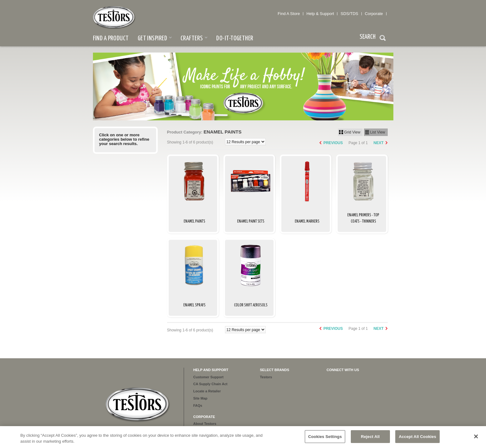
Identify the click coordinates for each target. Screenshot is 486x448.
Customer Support (209, 377)
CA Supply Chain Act (210, 384)
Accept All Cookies (417, 439)
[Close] (476, 439)
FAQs (198, 405)
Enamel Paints (194, 221)
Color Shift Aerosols (251, 305)
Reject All (370, 439)
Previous (333, 143)
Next (378, 143)
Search (383, 39)
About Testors (205, 424)
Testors (266, 377)
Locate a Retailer (207, 391)
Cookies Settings (325, 439)
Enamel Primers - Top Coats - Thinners (363, 218)
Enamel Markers (307, 221)
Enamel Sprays (194, 305)
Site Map (200, 398)
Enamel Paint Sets (251, 221)
